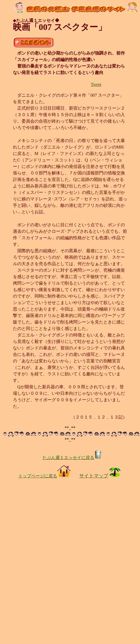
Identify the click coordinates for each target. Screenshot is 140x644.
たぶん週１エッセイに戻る (72, 458)
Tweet (96, 84)
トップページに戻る (44, 476)
